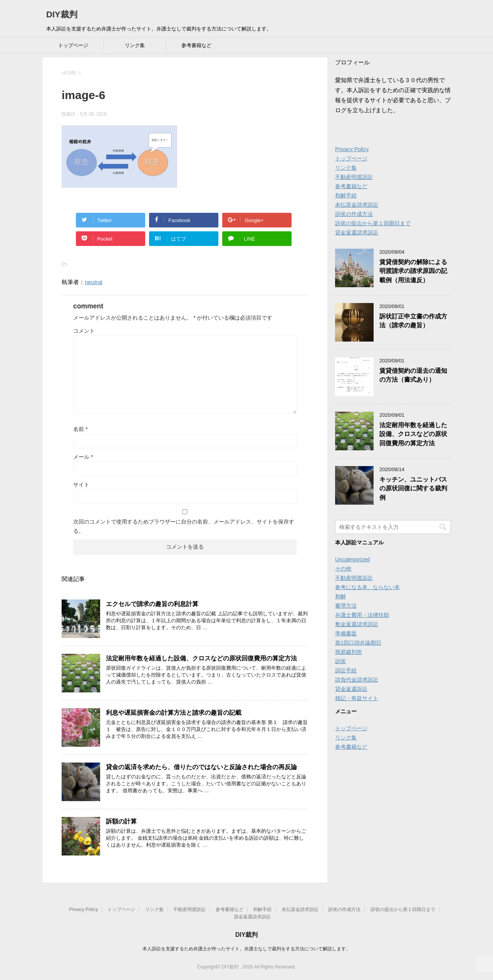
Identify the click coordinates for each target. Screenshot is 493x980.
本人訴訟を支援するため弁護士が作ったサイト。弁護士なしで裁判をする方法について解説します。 (246, 949)
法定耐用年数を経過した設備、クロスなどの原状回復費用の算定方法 (201, 658)
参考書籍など (196, 45)
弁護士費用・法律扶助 (362, 615)
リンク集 (135, 45)
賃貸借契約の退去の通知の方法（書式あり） (413, 375)
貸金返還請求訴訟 (357, 232)
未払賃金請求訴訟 (357, 205)
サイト (81, 485)
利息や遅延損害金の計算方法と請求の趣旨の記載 (174, 713)
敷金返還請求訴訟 (357, 624)
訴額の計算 (121, 821)
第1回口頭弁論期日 (358, 643)
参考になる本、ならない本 (367, 587)
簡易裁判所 (349, 652)
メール (83, 457)
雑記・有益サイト (357, 698)
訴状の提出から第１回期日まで (373, 223)
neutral (94, 282)
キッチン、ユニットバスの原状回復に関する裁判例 (413, 488)
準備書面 (346, 633)
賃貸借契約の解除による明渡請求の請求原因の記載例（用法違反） (413, 271)
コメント (84, 331)
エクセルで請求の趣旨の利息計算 (152, 604)
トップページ (73, 45)
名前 (80, 429)
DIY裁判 (62, 14)
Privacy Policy (352, 149)
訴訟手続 (346, 670)
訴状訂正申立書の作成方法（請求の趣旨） (413, 321)
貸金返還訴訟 (351, 689)
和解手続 (346, 195)
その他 (343, 569)
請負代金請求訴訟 (357, 680)
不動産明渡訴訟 (354, 177)
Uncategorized (352, 559)
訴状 (340, 661)
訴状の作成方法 (354, 214)
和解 (340, 596)
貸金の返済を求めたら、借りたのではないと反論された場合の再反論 (201, 767)
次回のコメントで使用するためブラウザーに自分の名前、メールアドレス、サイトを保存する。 (184, 526)
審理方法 (346, 606)
